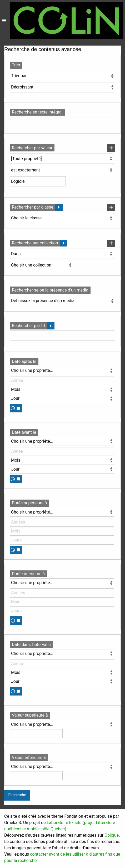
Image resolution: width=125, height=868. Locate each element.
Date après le (24, 361)
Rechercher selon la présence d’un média (50, 290)
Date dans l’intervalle (31, 645)
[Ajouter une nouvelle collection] (111, 243)
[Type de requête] (62, 170)
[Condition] (62, 254)
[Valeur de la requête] (38, 181)
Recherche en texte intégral (37, 112)
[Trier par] (62, 76)
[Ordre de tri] (62, 87)
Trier (16, 65)
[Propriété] (62, 159)
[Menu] (4, 21)
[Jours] (62, 540)
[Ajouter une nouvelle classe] (111, 208)
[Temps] (18, 408)
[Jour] (62, 398)
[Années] (62, 522)
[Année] (62, 381)
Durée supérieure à (29, 503)
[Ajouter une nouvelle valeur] (111, 148)
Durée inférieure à (28, 574)
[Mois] (62, 389)
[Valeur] (36, 733)
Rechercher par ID (28, 326)
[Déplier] (59, 207)
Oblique (112, 835)
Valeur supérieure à (30, 715)
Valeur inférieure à (29, 758)
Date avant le (24, 432)
